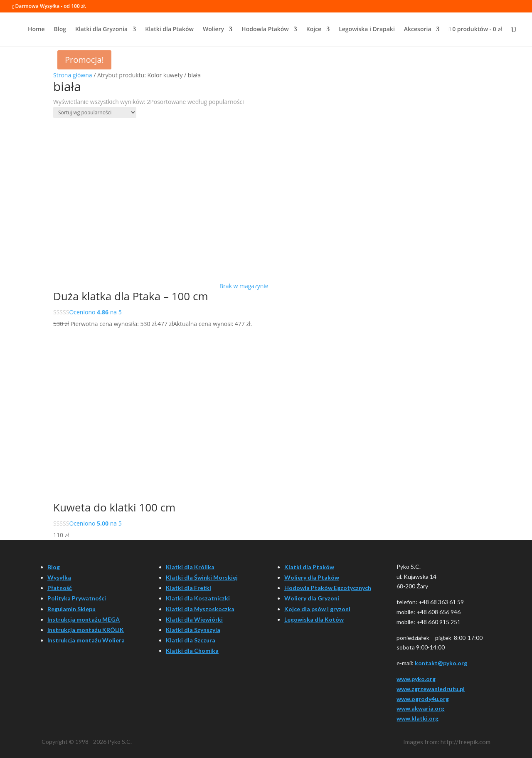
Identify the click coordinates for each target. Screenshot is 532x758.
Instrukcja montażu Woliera (86, 640)
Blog (60, 30)
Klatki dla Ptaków (169, 30)
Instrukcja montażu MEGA (84, 619)
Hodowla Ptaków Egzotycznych (328, 588)
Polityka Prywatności (77, 598)
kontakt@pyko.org (441, 663)
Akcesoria (418, 30)
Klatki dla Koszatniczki (198, 598)
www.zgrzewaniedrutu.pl (431, 689)
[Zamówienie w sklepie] (95, 112)
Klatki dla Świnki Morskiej (202, 577)
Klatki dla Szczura (191, 640)
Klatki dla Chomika (192, 651)
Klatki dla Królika (190, 567)
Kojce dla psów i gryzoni (317, 609)
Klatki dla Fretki (188, 588)
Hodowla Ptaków (265, 30)
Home (36, 30)
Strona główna (73, 75)
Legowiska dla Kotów (314, 619)
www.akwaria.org (420, 708)
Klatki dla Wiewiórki (194, 619)
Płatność (60, 588)
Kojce (314, 30)
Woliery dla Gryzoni (312, 598)
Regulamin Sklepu (71, 609)
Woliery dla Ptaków (312, 577)
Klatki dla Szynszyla (193, 630)
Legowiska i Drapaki (367, 30)
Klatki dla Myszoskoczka (200, 609)
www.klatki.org (417, 718)
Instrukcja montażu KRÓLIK (86, 630)
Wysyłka (59, 577)
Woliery (213, 30)
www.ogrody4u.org (423, 699)
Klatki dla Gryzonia (101, 30)
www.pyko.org (416, 679)
